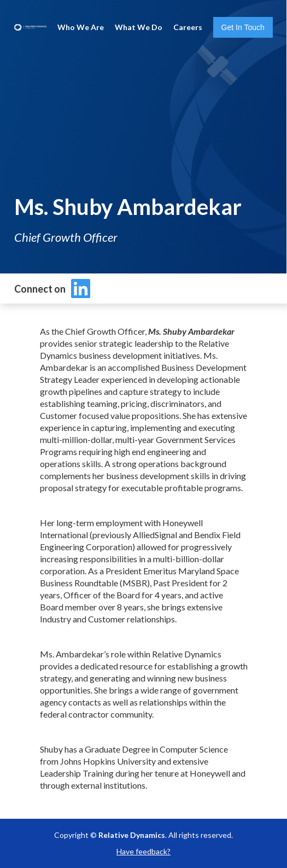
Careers (188, 27)
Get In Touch (243, 27)
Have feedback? (143, 851)
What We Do (139, 27)
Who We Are (81, 27)
